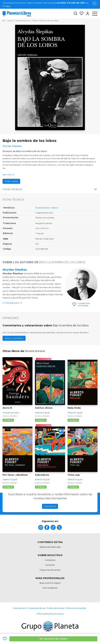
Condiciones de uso (36, 608)
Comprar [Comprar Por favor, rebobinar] (8, 487)
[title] (41, 527)
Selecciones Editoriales (50, 547)
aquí (8, 6)
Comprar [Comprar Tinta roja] (73, 487)
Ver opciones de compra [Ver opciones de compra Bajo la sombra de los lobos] (53, 639)
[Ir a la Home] (3, 21)
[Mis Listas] (81, 14)
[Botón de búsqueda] (75, 14)
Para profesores (50, 588)
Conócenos (50, 560)
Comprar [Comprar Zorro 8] (8, 420)
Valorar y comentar (14, 338)
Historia (54, 208)
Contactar (50, 565)
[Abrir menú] (95, 14)
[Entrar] (87, 14)
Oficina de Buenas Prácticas (50, 614)
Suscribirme (50, 506)
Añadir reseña (11, 181)
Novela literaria (43, 208)
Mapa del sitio (20, 608)
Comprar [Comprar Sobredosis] (41, 487)
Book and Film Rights (50, 583)
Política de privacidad (75, 608)
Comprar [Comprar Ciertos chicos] (41, 420)
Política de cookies (55, 608)
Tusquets (40, 233)
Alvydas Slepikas (15, 270)
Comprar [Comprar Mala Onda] (73, 420)
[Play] (61, 431)
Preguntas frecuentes (50, 570)
